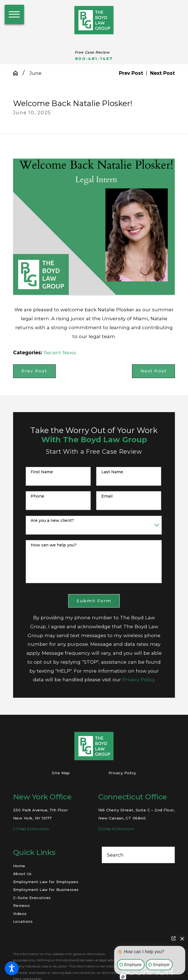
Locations (23, 921)
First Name (42, 472)
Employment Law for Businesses (46, 890)
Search (115, 855)
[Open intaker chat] (123, 977)
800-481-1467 (94, 59)
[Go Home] (18, 73)
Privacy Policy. (139, 679)
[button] (12, 968)
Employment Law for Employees (46, 882)
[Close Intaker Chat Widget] (182, 938)
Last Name (112, 472)
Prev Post (34, 371)
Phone (37, 496)
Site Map (61, 773)
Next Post (154, 371)
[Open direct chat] (174, 938)
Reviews (22, 905)
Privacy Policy (122, 773)
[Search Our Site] (168, 855)
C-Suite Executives (32, 898)
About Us (22, 874)
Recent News (60, 352)
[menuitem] (50, 866)
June (35, 73)
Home (19, 866)
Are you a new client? (52, 521)
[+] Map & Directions (31, 829)
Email (107, 496)
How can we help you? (54, 545)
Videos (20, 914)
